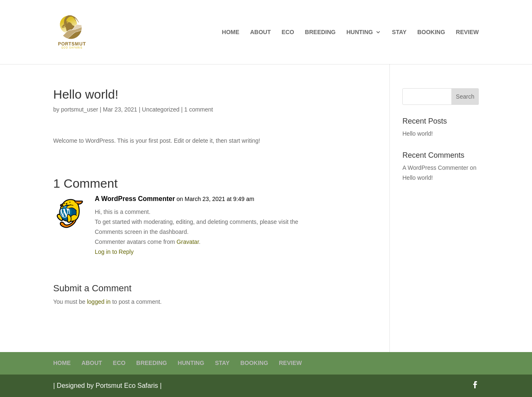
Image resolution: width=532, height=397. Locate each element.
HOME (231, 32)
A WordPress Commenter (135, 199)
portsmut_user (80, 109)
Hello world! (417, 134)
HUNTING (360, 32)
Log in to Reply (114, 252)
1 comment (198, 109)
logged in (99, 302)
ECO (288, 32)
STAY (399, 32)
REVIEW (467, 32)
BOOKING (431, 32)
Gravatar (188, 242)
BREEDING (320, 32)
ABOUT (261, 32)
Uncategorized (161, 109)
